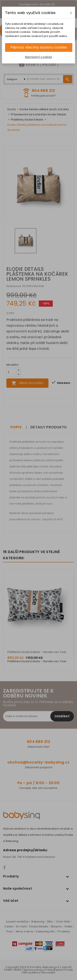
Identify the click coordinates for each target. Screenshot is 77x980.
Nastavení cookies (38, 57)
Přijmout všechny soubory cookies (39, 47)
